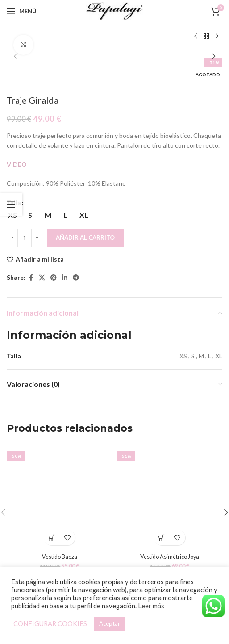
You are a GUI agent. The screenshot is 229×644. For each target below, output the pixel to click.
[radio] (30, 215)
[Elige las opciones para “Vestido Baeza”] (52, 538)
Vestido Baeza (60, 556)
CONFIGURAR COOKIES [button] (50, 624)
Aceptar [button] (110, 623)
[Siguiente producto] (217, 37)
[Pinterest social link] (54, 278)
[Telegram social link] (76, 278)
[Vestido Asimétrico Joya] (170, 497)
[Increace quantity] (37, 238)
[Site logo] (115, 10)
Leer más (151, 606)
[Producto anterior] (196, 37)
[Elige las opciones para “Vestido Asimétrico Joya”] (162, 538)
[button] (16, 56)
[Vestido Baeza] (60, 497)
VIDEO (17, 164)
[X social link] (42, 278)
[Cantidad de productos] (25, 238)
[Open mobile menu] (22, 11)
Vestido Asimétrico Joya (170, 556)
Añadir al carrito (85, 237)
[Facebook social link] (31, 278)
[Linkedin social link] (65, 278)
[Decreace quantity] (12, 238)
